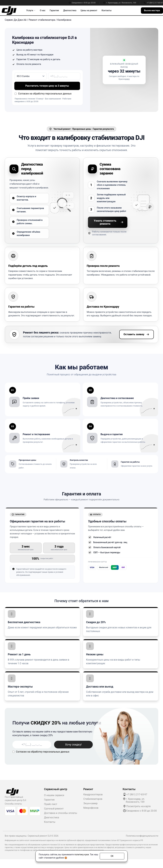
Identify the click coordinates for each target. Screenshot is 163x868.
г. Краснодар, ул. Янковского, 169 (120, 3)
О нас (43, 10)
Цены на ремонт (89, 10)
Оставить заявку (137, 334)
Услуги (31, 10)
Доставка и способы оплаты (61, 813)
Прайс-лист (51, 804)
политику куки (81, 855)
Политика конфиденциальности (142, 836)
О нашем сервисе (54, 795)
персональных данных (58, 94)
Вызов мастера (152, 10)
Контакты (107, 10)
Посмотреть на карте (138, 806)
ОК (112, 856)
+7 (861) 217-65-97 (153, 3)
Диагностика (70, 10)
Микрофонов (91, 808)
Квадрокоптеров (93, 794)
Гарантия (54, 10)
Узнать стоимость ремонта (109, 222)
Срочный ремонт (54, 809)
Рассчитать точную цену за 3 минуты (47, 86)
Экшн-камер (90, 803)
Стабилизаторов (93, 799)
